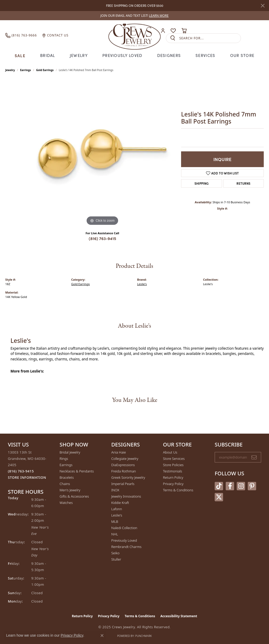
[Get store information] (27, 478)
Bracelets (67, 477)
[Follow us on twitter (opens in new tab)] (219, 497)
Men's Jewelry (70, 490)
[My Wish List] (173, 31)
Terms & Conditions (178, 490)
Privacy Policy (173, 484)
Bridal (48, 55)
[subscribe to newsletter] (254, 457)
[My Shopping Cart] (184, 31)
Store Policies (173, 465)
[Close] (263, 6)
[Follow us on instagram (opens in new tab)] (241, 486)
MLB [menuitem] (115, 521)
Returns (243, 183)
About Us (170, 452)
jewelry (10, 70)
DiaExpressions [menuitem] (123, 465)
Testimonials (173, 471)
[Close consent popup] (102, 636)
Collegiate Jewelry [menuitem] (125, 459)
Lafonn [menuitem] (117, 509)
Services (205, 55)
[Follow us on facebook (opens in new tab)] (230, 486)
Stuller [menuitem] (116, 559)
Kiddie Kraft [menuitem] (120, 503)
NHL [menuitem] (115, 534)
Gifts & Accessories (74, 496)
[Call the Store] (21, 471)
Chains (65, 484)
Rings (64, 459)
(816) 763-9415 (102, 238)
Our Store (242, 55)
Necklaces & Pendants (77, 471)
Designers (169, 55)
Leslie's (142, 284)
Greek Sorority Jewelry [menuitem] (128, 477)
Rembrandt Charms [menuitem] (126, 547)
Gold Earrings (45, 70)
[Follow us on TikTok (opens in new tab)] (219, 486)
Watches (66, 503)
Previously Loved (122, 55)
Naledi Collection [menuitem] (124, 528)
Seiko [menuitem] (115, 553)
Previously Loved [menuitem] (124, 540)
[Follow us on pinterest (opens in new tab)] (252, 486)
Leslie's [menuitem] (117, 515)
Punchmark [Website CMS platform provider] (144, 636)
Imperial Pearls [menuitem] (123, 484)
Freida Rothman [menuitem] (124, 471)
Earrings (26, 70)
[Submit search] (173, 38)
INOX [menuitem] (115, 490)
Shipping (202, 183)
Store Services (174, 459)
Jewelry (79, 55)
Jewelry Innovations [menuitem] (126, 496)
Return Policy (173, 477)
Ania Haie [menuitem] (119, 452)
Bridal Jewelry (70, 452)
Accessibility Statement (179, 616)
